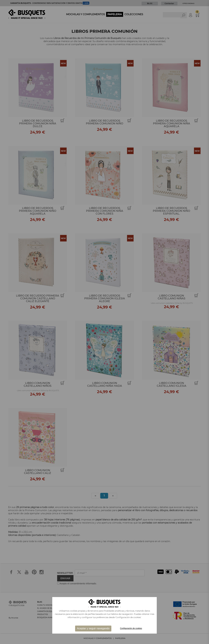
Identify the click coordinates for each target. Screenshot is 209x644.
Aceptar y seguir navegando (93, 628)
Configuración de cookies (131, 628)
